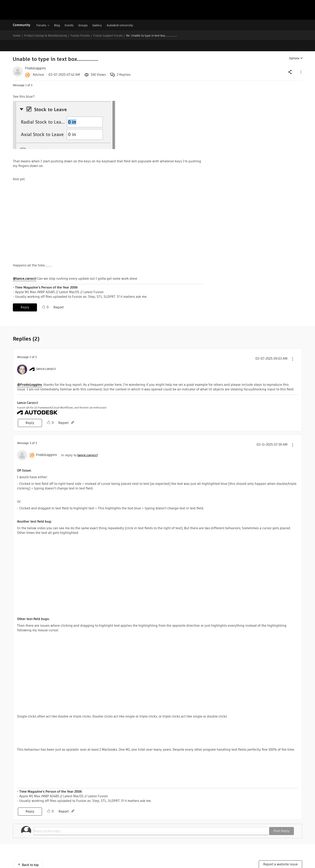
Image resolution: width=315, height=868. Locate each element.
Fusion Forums (80, 36)
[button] (301, 61)
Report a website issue (280, 853)
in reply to (79, 444)
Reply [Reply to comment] (30, 412)
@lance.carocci (25, 267)
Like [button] (44, 296)
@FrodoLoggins (29, 373)
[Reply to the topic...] (151, 820)
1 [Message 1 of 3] (26, 74)
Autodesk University (120, 25)
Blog (57, 25)
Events (69, 25)
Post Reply (282, 820)
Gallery (97, 25)
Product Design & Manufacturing (46, 36)
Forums (41, 25)
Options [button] (294, 47)
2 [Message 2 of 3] (30, 346)
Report (59, 296)
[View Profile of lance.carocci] (46, 358)
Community (22, 25)
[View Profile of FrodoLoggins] (35, 57)
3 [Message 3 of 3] (30, 432)
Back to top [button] (30, 854)
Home (17, 36)
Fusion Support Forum (108, 36)
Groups (83, 25)
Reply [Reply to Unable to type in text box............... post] (25, 296)
